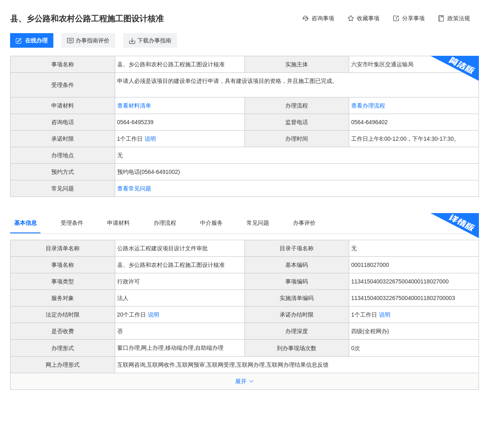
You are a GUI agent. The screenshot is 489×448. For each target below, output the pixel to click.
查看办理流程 (368, 106)
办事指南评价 (93, 40)
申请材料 (118, 223)
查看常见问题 (134, 188)
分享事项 (413, 18)
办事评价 (304, 223)
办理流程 (165, 223)
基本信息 (25, 223)
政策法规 (459, 18)
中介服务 (211, 223)
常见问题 (258, 223)
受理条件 (72, 223)
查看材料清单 (134, 106)
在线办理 (36, 40)
